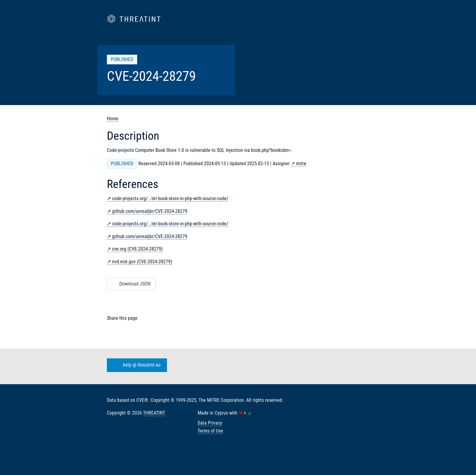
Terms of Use (210, 431)
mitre (301, 164)
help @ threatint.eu (136, 365)
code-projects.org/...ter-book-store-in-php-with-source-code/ (170, 198)
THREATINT (154, 413)
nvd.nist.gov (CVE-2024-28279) (142, 262)
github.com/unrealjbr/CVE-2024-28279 (150, 211)
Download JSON (131, 284)
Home (113, 119)
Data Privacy (210, 423)
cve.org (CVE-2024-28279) (137, 249)
